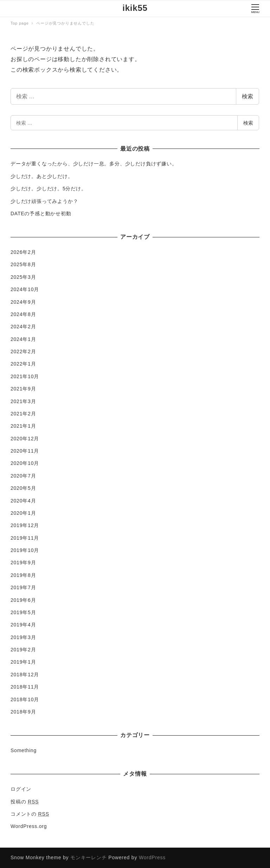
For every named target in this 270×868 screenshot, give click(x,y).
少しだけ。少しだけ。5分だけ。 (49, 189)
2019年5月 (23, 612)
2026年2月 (23, 252)
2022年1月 (23, 364)
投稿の (25, 802)
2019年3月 (23, 637)
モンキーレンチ (89, 857)
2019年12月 (25, 525)
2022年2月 (23, 351)
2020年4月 (23, 501)
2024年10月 (25, 289)
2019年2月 (23, 650)
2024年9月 (23, 302)
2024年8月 (23, 314)
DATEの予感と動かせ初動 (41, 213)
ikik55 (135, 8)
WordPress (152, 857)
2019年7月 (23, 587)
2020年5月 (23, 488)
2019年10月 (25, 550)
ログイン (21, 789)
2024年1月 (23, 339)
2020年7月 (23, 476)
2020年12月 (25, 439)
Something (24, 750)
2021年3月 (23, 401)
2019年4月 (23, 625)
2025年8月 (23, 264)
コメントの (30, 814)
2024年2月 (23, 327)
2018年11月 (25, 687)
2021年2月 (23, 414)
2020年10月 (25, 463)
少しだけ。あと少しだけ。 (42, 176)
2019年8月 (23, 575)
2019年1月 (23, 662)
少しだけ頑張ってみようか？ (44, 201)
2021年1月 (23, 426)
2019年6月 (23, 600)
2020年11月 (25, 451)
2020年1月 (23, 513)
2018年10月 (25, 699)
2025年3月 (23, 277)
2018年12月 (25, 675)
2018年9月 (23, 712)
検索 (247, 96)
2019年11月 (25, 538)
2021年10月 (25, 376)
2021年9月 (23, 389)
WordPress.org (29, 826)
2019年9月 (23, 563)
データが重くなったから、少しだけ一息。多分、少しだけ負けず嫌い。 (94, 164)
